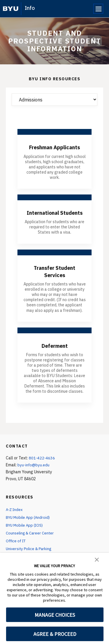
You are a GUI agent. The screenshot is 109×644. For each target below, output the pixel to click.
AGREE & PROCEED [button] (55, 634)
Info (30, 8)
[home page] (11, 9)
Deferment (55, 352)
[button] (97, 559)
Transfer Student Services (55, 278)
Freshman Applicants (54, 147)
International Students (54, 216)
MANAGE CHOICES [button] (55, 615)
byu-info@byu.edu (34, 472)
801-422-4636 (42, 465)
